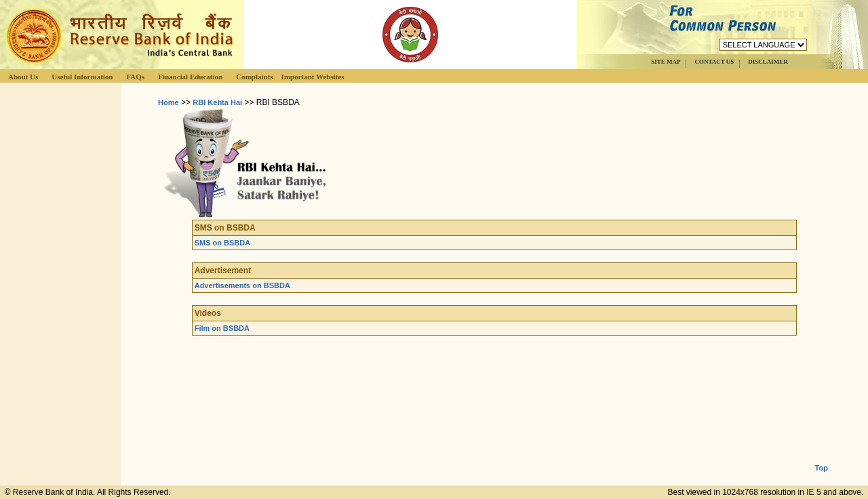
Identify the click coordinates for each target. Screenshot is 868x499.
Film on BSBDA (222, 328)
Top (822, 457)
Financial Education (190, 77)
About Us (23, 77)
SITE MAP (666, 62)
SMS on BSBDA (223, 243)
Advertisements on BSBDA (242, 285)
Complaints (254, 77)
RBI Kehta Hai (217, 102)
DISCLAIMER (768, 62)
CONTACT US (714, 62)
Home (169, 102)
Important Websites (313, 77)
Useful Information (82, 77)
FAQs (135, 77)
